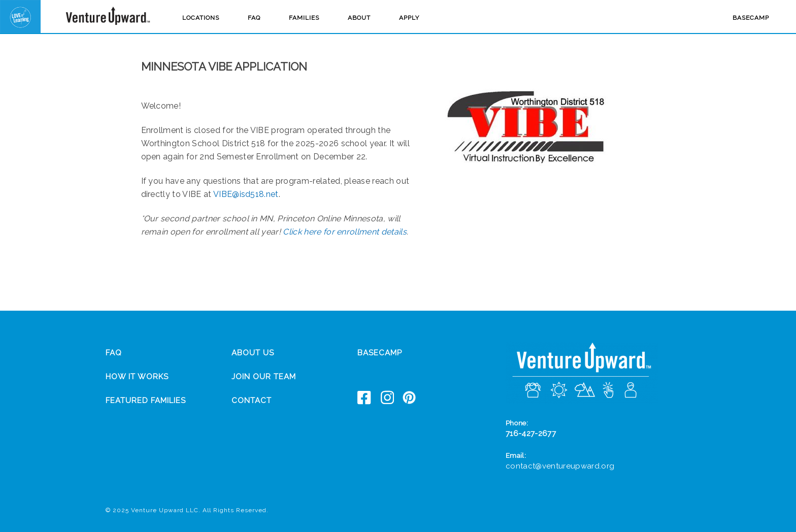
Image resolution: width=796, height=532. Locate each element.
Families (304, 18)
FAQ (254, 18)
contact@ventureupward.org (560, 466)
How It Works (137, 377)
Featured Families (146, 401)
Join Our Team (264, 377)
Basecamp (751, 18)
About (359, 18)
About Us (253, 353)
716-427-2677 (531, 434)
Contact (252, 401)
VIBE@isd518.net (246, 194)
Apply (409, 18)
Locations (201, 18)
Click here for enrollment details (345, 232)
